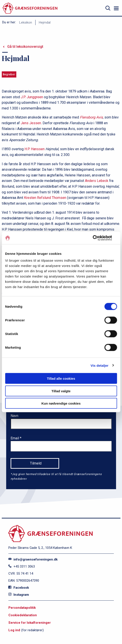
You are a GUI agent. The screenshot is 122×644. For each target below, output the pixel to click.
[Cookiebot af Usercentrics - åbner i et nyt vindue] (98, 238)
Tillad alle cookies (61, 378)
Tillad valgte (61, 391)
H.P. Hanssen (35, 149)
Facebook (19, 588)
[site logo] (30, 8)
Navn (14, 416)
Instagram (19, 595)
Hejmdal (45, 22)
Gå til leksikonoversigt (25, 47)
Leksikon (26, 22)
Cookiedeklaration (23, 615)
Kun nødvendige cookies (61, 403)
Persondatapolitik (22, 608)
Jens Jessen (30, 123)
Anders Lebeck (97, 181)
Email (15, 438)
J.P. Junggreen (32, 97)
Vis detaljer (100, 365)
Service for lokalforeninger (30, 623)
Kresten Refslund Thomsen (45, 198)
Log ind (14, 630)
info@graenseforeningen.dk (33, 559)
